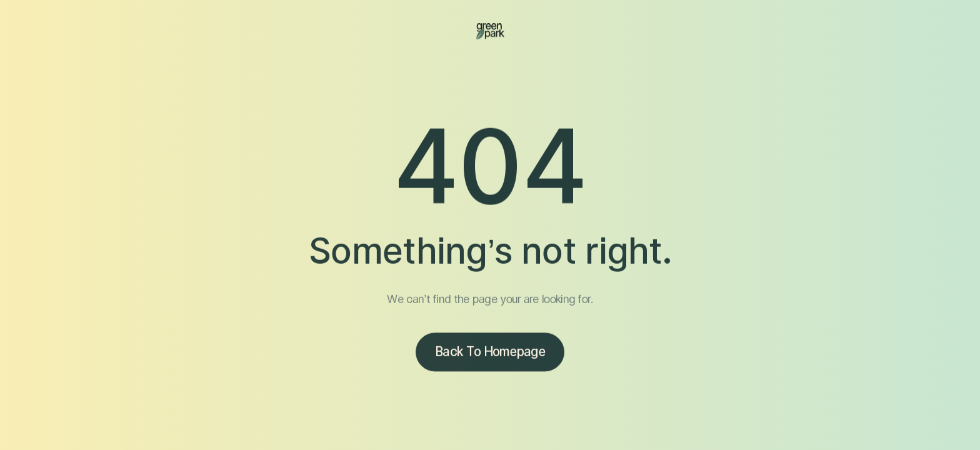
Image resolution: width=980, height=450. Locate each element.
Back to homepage (490, 353)
